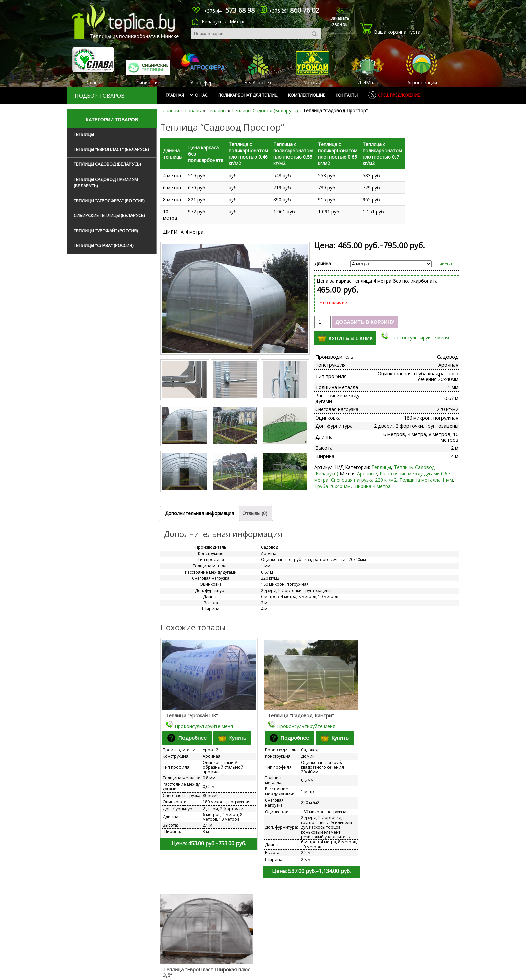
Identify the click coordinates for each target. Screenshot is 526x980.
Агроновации (422, 82)
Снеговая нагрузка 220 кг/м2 (364, 473)
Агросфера (203, 82)
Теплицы (217, 111)
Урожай (312, 82)
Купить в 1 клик (346, 332)
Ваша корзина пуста (397, 32)
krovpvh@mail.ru (294, 943)
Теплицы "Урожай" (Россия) (106, 231)
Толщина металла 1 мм (426, 473)
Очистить (445, 258)
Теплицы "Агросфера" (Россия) (109, 201)
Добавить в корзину (365, 315)
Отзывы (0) (255, 507)
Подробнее (187, 731)
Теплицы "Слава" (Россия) (103, 245)
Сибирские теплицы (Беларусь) (109, 215)
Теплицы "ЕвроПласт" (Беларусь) (111, 149)
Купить (233, 731)
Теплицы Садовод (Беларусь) (265, 111)
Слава (93, 82)
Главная (175, 95)
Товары (193, 111)
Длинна (323, 257)
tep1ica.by (126, 22)
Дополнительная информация (200, 507)
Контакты (347, 95)
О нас (201, 95)
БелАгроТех (258, 82)
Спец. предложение (399, 95)
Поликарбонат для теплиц (248, 95)
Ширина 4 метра (372, 480)
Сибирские (148, 82)
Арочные (367, 467)
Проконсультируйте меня (420, 331)
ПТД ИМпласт (367, 82)
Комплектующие (307, 95)
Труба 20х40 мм (332, 480)
